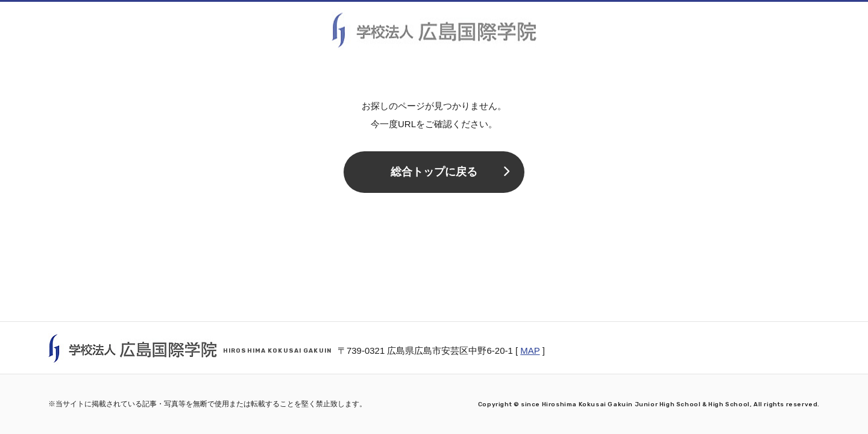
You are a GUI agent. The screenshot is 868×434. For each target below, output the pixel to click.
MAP (530, 351)
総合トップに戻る (450, 172)
